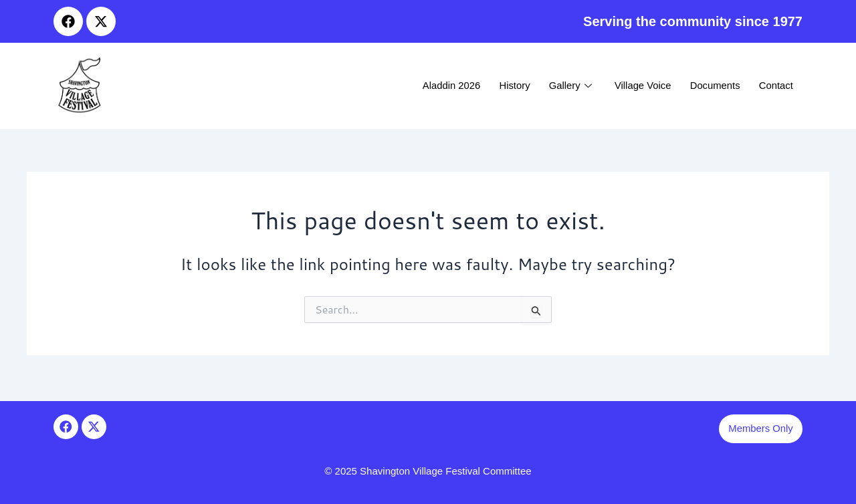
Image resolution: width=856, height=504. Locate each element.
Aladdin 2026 (442, 85)
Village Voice (639, 85)
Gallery (564, 86)
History (507, 85)
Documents (712, 85)
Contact (775, 85)
